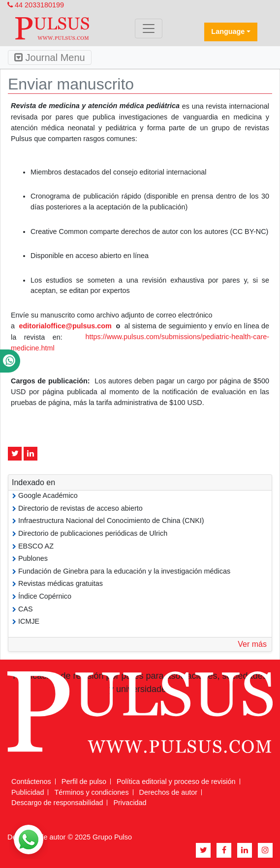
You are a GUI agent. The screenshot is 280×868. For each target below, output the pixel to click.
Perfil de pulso (84, 781)
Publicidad (28, 792)
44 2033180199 (36, 5)
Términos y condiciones (91, 792)
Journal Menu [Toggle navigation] (50, 58)
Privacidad (130, 803)
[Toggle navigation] (149, 29)
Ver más (252, 644)
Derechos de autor (168, 792)
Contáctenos (31, 781)
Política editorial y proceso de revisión (176, 781)
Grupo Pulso (112, 837)
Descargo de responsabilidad (57, 803)
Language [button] (228, 31)
